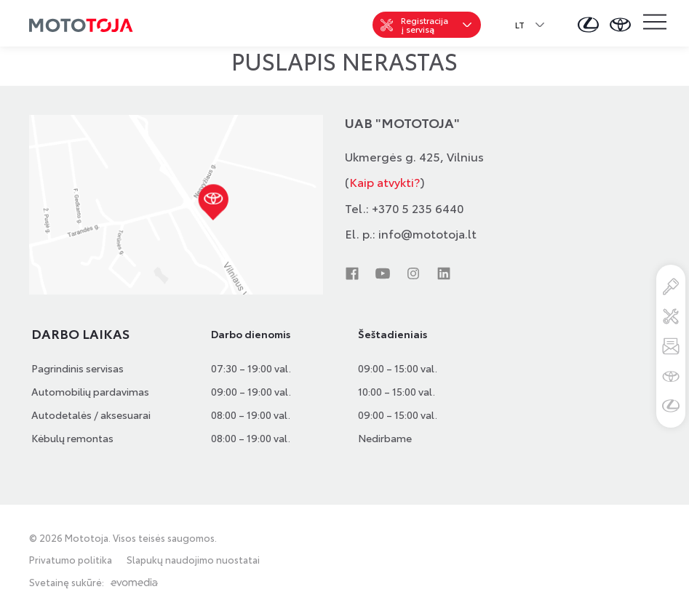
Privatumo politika (71, 560)
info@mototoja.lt (427, 233)
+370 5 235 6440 (418, 208)
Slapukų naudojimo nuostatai (193, 560)
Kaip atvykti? (385, 181)
